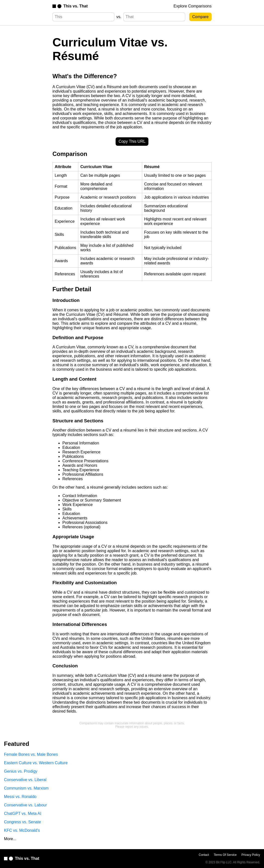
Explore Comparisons (193, 6)
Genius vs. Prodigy (21, 771)
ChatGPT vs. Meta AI (23, 814)
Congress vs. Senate (22, 822)
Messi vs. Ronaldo (20, 797)
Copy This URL (132, 141)
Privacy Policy (251, 855)
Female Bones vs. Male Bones (31, 754)
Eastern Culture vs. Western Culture (36, 763)
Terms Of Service (225, 855)
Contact (204, 855)
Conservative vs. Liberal (25, 780)
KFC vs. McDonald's (22, 830)
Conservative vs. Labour (25, 805)
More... (10, 839)
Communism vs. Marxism (26, 788)
